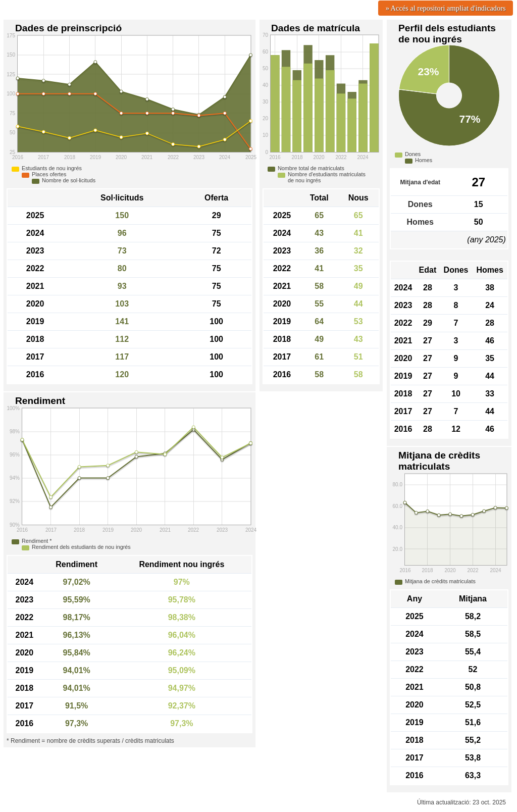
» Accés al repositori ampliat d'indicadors (446, 8)
